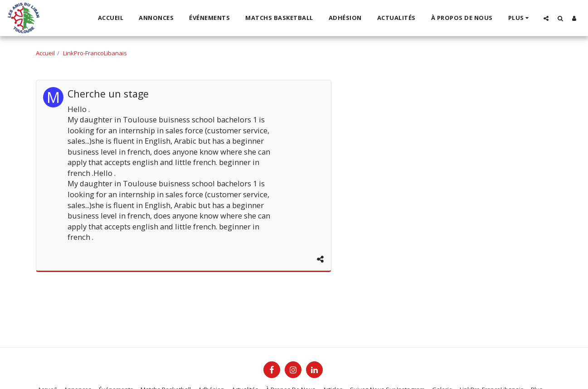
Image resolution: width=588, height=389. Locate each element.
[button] (546, 18)
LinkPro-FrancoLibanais (95, 53)
